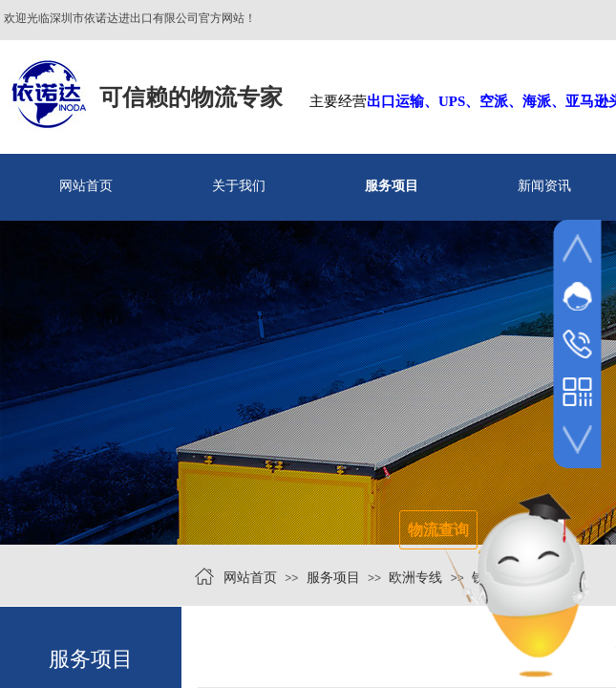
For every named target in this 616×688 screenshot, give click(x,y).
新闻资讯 (544, 186)
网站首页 (86, 186)
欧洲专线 (415, 578)
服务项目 (392, 186)
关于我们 (239, 186)
